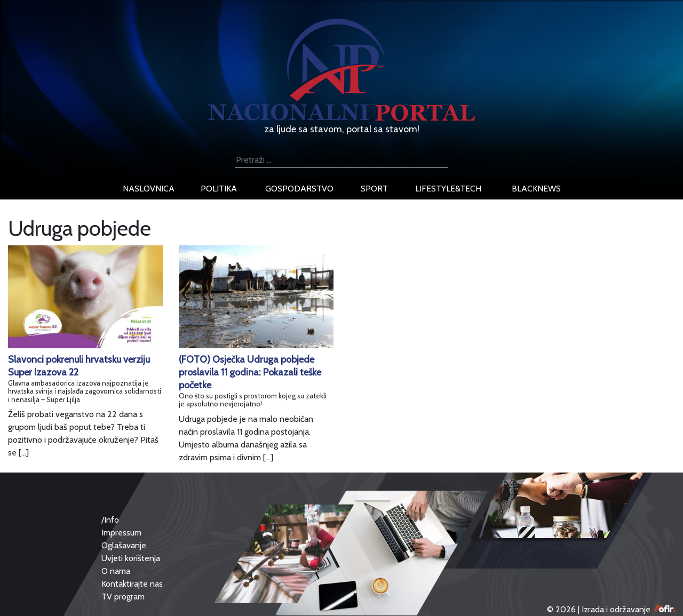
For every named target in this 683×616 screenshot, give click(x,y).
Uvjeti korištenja (131, 558)
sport (374, 189)
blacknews (536, 189)
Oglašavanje (124, 545)
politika (219, 189)
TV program (123, 597)
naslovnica (149, 189)
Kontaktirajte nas (132, 584)
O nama (116, 571)
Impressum (121, 533)
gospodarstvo (299, 189)
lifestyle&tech (448, 189)
